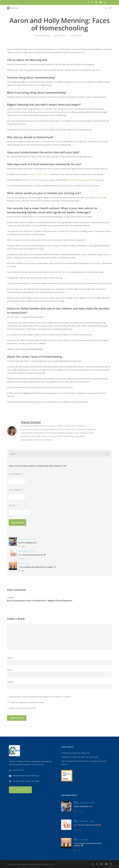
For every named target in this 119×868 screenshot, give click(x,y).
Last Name (16, 490)
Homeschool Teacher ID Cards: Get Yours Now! (80, 757)
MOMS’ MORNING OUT (28, 543)
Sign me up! (17, 522)
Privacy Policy (49, 864)
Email (13, 505)
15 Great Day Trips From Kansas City (75, 753)
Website (10, 682)
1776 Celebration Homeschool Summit (36, 567)
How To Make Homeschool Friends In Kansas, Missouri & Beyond (84, 763)
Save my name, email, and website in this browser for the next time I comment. (40, 697)
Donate (20, 790)
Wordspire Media (65, 433)
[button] (110, 8)
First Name (16, 474)
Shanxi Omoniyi (44, 36)
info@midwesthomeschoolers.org (26, 776)
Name (10, 658)
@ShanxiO (40, 426)
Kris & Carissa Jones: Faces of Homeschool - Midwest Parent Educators (40, 601)
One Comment (76, 36)
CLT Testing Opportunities (31, 555)
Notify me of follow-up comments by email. (27, 702)
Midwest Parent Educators (32, 864)
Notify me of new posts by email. (23, 708)
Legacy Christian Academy (39, 174)
